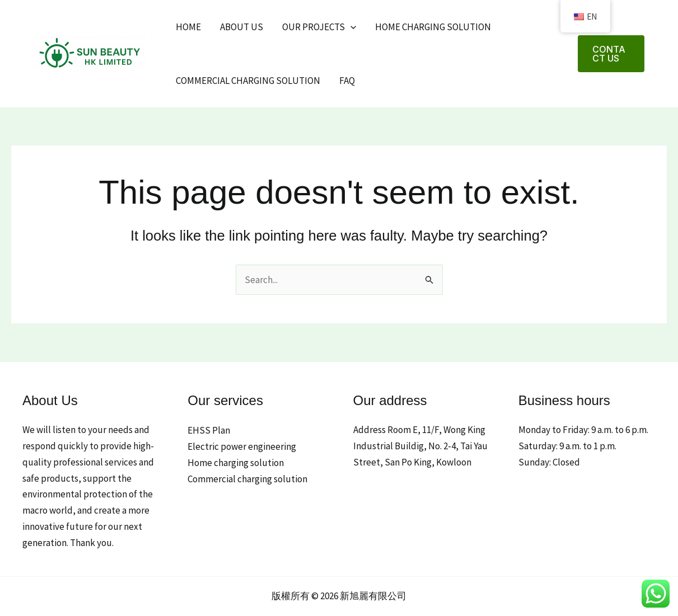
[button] (611, 54)
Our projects (319, 27)
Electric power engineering (242, 446)
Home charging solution (433, 27)
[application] (350, 27)
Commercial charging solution (248, 81)
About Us (242, 27)
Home (188, 27)
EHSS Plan (209, 430)
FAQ (347, 81)
